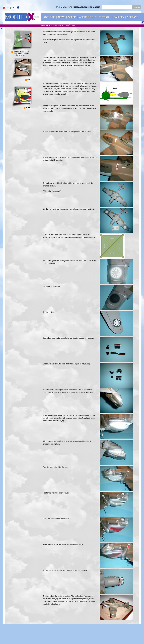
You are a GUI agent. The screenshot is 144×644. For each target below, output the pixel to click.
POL (6, 8)
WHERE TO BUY (88, 17)
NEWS (62, 17)
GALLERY (119, 17)
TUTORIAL (105, 17)
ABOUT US (49, 17)
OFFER (72, 17)
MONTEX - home (22, 17)
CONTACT (132, 17)
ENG (15, 8)
